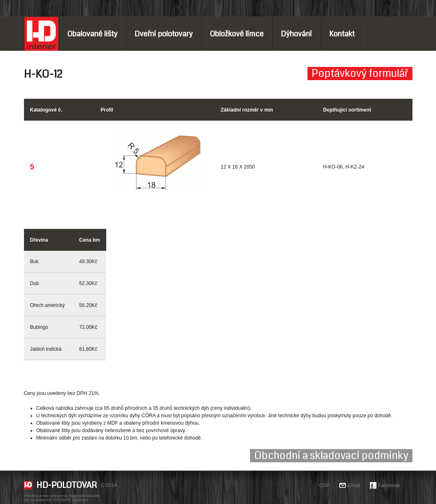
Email (354, 485)
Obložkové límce (237, 34)
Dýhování (297, 34)
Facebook (389, 485)
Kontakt (342, 34)
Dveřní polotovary (164, 34)
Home (41, 34)
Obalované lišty (92, 34)
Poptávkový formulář (360, 74)
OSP (325, 485)
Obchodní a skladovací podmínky (331, 456)
